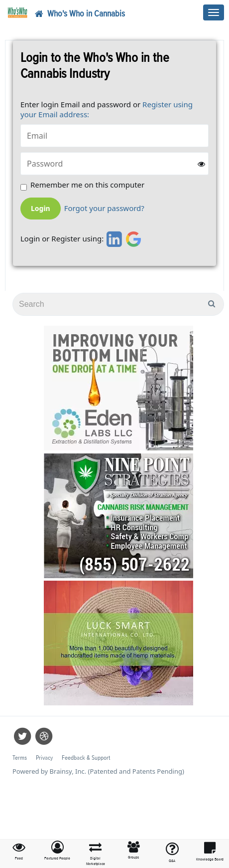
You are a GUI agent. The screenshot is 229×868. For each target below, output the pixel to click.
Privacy (44, 758)
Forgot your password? (104, 208)
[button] (57, 851)
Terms (20, 758)
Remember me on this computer (87, 185)
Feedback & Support (86, 758)
